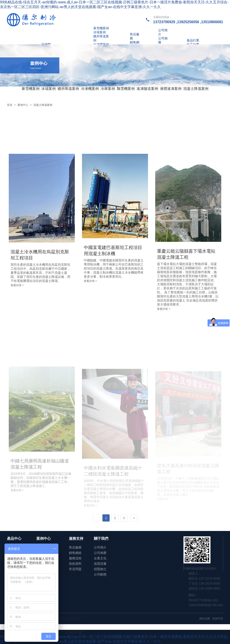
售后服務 (75, 547)
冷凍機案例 (90, 89)
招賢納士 (100, 569)
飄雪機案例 (126, 89)
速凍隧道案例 (147, 89)
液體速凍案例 (171, 89)
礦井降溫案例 (68, 89)
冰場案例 (49, 89)
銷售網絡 (75, 553)
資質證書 (100, 564)
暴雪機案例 (31, 89)
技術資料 (75, 564)
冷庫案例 (108, 89)
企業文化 (100, 558)
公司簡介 (100, 547)
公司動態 (100, 574)
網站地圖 (205, 619)
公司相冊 (100, 553)
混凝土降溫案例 (196, 89)
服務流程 (75, 558)
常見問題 (75, 569)
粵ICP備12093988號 (69, 619)
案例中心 (23, 105)
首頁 (10, 105)
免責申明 (218, 619)
